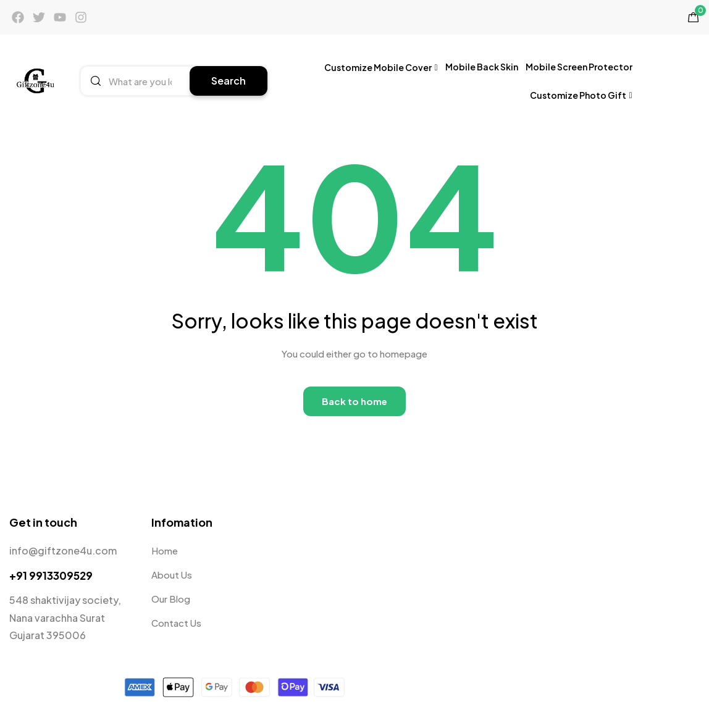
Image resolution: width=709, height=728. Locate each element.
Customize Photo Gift (581, 95)
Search (229, 81)
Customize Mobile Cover (381, 67)
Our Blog (171, 599)
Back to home (354, 401)
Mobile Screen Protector (579, 67)
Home (165, 550)
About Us (172, 575)
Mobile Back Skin (482, 67)
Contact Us (176, 623)
